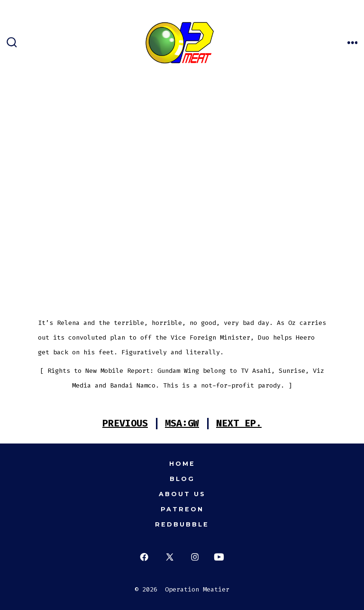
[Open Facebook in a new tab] (144, 557)
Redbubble (182, 524)
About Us (182, 494)
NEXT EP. (239, 423)
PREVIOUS (125, 423)
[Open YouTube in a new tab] (219, 557)
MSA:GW (182, 423)
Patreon (182, 509)
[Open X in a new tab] (170, 557)
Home (182, 464)
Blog (182, 479)
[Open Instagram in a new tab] (195, 557)
